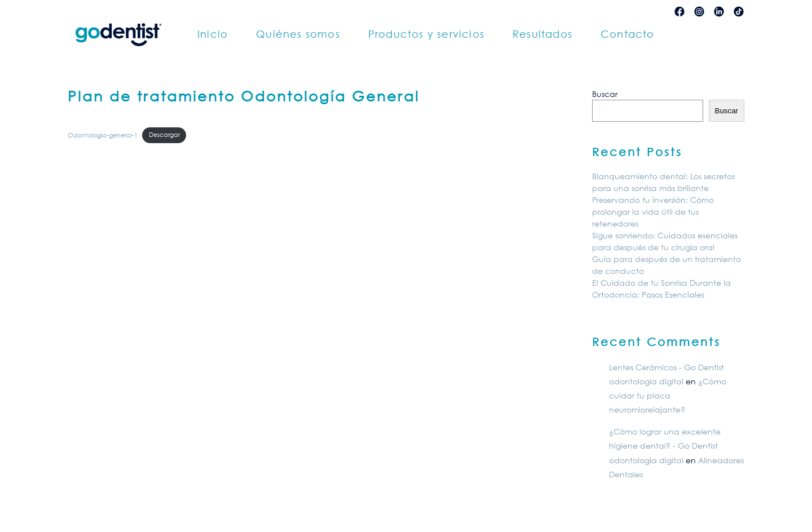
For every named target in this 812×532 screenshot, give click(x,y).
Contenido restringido (596, 11)
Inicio (213, 34)
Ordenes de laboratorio (493, 11)
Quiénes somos (298, 34)
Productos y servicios (426, 34)
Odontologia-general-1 (103, 134)
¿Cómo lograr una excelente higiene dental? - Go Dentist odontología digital (665, 445)
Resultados (542, 34)
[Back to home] (118, 34)
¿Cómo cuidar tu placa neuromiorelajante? (668, 395)
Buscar (605, 94)
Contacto (628, 34)
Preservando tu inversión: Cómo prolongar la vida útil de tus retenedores (653, 212)
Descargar (164, 134)
